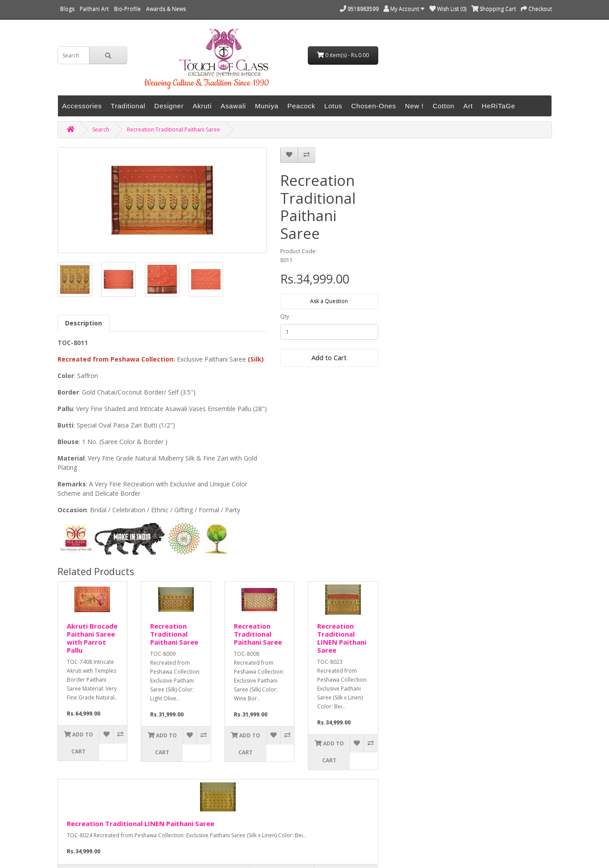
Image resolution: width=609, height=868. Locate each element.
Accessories (82, 106)
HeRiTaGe (498, 106)
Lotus (333, 106)
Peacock (301, 106)
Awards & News (166, 9)
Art (468, 106)
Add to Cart (329, 358)
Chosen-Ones (374, 106)
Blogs (67, 9)
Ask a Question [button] (329, 301)
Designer (169, 106)
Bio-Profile (127, 9)
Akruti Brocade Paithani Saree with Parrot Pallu (92, 638)
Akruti (202, 106)
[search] (74, 55)
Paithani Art (94, 9)
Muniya (267, 106)
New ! (414, 106)
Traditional (128, 106)
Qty (285, 316)
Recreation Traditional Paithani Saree (174, 130)
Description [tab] (84, 323)
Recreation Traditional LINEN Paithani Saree (342, 638)
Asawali (233, 106)
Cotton (443, 106)
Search (101, 130)
